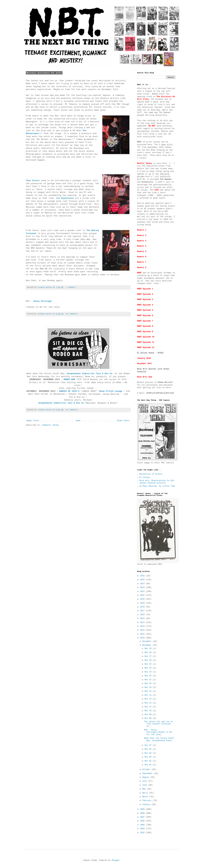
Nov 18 (149, 687)
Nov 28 (149, 653)
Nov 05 (149, 749)
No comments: (73, 314)
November (148, 645)
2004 (143, 829)
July (145, 781)
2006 (143, 821)
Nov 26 (149, 660)
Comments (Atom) (51, 425)
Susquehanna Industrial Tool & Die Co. (90, 374)
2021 (143, 595)
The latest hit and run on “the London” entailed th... (158, 724)
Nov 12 (149, 703)
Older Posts (123, 421)
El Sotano (145, 477)
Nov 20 (149, 684)
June (145, 785)
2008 (143, 813)
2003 (143, 833)
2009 (143, 809)
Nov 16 (149, 691)
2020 (143, 599)
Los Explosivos (65, 198)
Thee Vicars (33, 181)
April (146, 793)
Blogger (116, 860)
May (145, 789)
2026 (143, 576)
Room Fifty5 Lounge (112, 391)
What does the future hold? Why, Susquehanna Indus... (160, 739)
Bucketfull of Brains (151, 474)
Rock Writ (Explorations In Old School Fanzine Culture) (157, 482)
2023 (143, 588)
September (148, 774)
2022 (143, 591)
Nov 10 (149, 711)
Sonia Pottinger (43, 301)
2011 (143, 634)
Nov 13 (149, 699)
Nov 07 (149, 745)
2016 (143, 615)
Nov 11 (149, 707)
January (147, 805)
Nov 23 (149, 672)
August (146, 777)
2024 (143, 584)
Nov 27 (149, 656)
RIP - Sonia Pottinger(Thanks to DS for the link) (158, 732)
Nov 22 (149, 676)
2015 (143, 619)
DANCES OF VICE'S (69, 391)
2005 (143, 825)
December (148, 641)
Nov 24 (149, 668)
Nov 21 (149, 680)
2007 (143, 817)
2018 (143, 607)
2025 (143, 580)
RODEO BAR (69, 379)
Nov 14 (149, 695)
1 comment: (72, 287)
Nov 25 (149, 664)
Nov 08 (149, 718)
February (148, 801)
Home (78, 421)
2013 (143, 626)
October (147, 770)
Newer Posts (33, 421)
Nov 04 (149, 753)
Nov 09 (149, 715)
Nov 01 (149, 765)
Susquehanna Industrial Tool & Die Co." (62, 403)
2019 (143, 603)
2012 (143, 630)
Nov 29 (149, 649)
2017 (143, 611)
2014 (143, 622)
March (146, 797)
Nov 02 (149, 761)
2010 (143, 638)
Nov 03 (149, 757)
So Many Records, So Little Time (157, 486)
